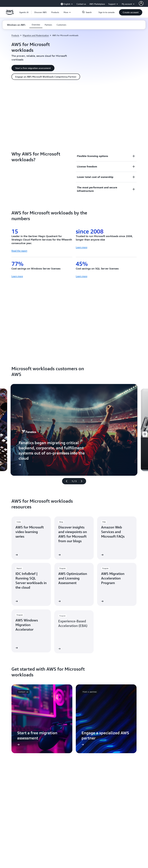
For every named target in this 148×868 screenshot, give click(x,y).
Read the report (19, 251)
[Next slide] (83, 481)
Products (15, 35)
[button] (41, 12)
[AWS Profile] (141, 3)
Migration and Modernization (36, 35)
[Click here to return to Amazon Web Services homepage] (10, 14)
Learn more (82, 247)
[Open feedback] (145, 434)
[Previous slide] (65, 481)
